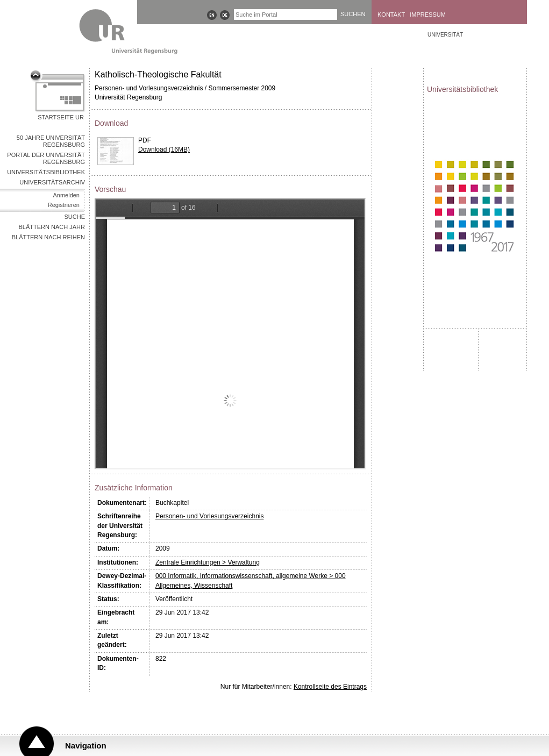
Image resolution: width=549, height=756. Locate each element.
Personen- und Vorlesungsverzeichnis (209, 516)
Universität (445, 35)
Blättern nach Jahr (52, 227)
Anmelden (66, 195)
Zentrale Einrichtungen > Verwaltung (208, 562)
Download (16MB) (164, 149)
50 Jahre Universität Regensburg (51, 141)
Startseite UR (61, 117)
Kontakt (391, 15)
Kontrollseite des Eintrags (330, 687)
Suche (74, 217)
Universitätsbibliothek (46, 172)
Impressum (428, 15)
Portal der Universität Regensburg (46, 158)
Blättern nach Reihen (48, 237)
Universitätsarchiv (52, 182)
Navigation (86, 746)
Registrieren (64, 205)
